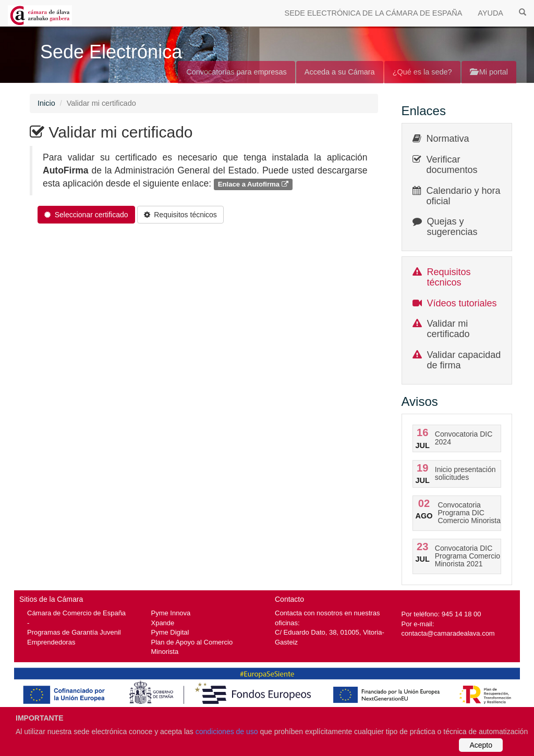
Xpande (163, 623)
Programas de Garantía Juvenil (74, 632)
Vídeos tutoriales (462, 303)
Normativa (448, 139)
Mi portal (489, 72)
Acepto (481, 745)
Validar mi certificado (448, 329)
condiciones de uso (227, 732)
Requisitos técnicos (449, 277)
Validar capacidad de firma (464, 360)
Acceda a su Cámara (340, 72)
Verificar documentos (452, 165)
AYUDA (490, 13)
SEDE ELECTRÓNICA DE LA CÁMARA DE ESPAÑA (374, 13)
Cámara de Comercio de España (76, 613)
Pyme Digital (170, 632)
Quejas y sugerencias (452, 227)
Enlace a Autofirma (253, 184)
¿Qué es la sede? (422, 72)
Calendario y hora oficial (464, 196)
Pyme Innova (171, 613)
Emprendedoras (51, 642)
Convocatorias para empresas (236, 72)
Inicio (46, 103)
